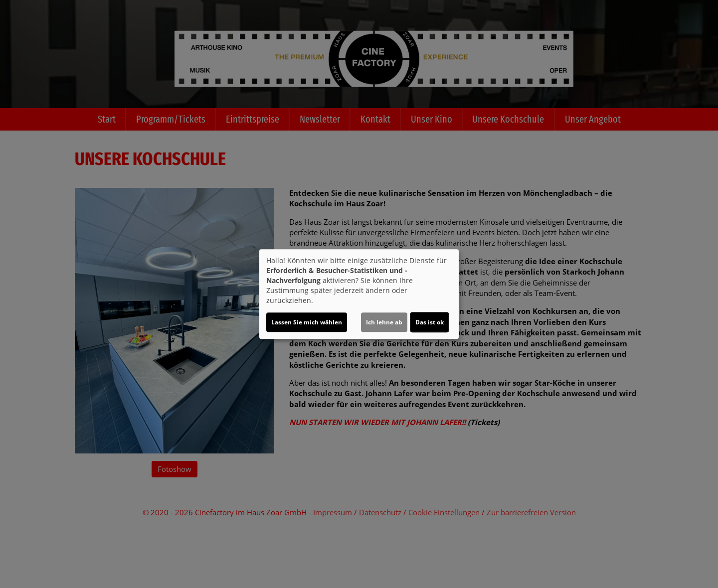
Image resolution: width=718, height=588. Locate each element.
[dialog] (359, 294)
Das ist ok (430, 322)
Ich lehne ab (384, 322)
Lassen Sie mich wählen (307, 322)
